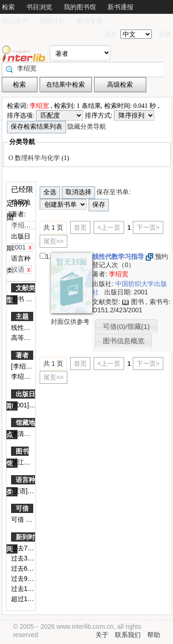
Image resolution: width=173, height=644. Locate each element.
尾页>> (54, 241)
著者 (22, 355)
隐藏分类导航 (88, 127)
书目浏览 (39, 7)
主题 (22, 316)
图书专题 (89, 21)
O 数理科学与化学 (35, 158)
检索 (8, 7)
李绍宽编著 (28, 376)
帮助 (154, 635)
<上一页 (109, 227)
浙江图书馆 (28, 462)
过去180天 (27, 589)
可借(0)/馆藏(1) (126, 326)
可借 (22, 508)
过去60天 (25, 568)
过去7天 (24, 548)
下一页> (148, 227)
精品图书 (15, 21)
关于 (102, 635)
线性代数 (25, 328)
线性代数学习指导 (119, 256)
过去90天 (25, 578)
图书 (18, 299)
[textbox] (85, 68)
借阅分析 (52, 21)
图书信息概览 (124, 341)
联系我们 (128, 635)
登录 (165, 34)
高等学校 (25, 338)
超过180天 (27, 599)
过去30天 (25, 558)
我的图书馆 (80, 7)
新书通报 (120, 7)
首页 (80, 227)
